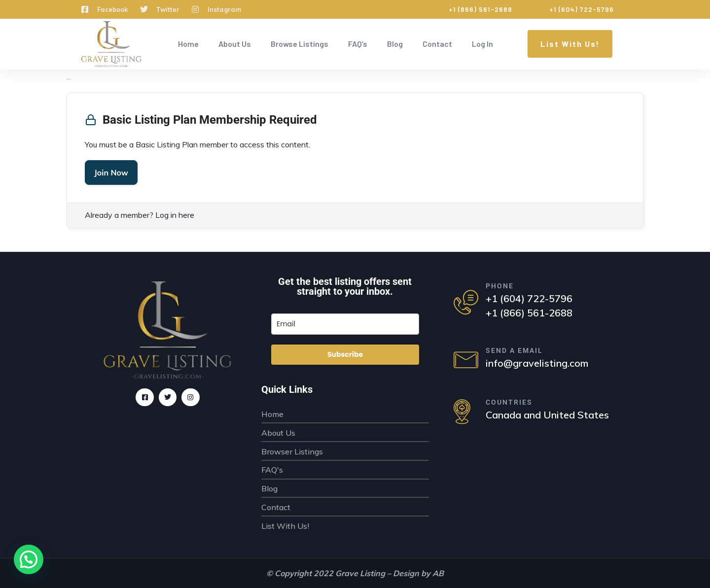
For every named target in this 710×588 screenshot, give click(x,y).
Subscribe (345, 354)
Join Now (111, 173)
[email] (345, 324)
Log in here (175, 215)
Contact (437, 44)
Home (188, 44)
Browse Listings (300, 44)
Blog (395, 44)
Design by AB (418, 573)
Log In (482, 44)
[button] (29, 559)
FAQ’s (358, 44)
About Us (235, 44)
